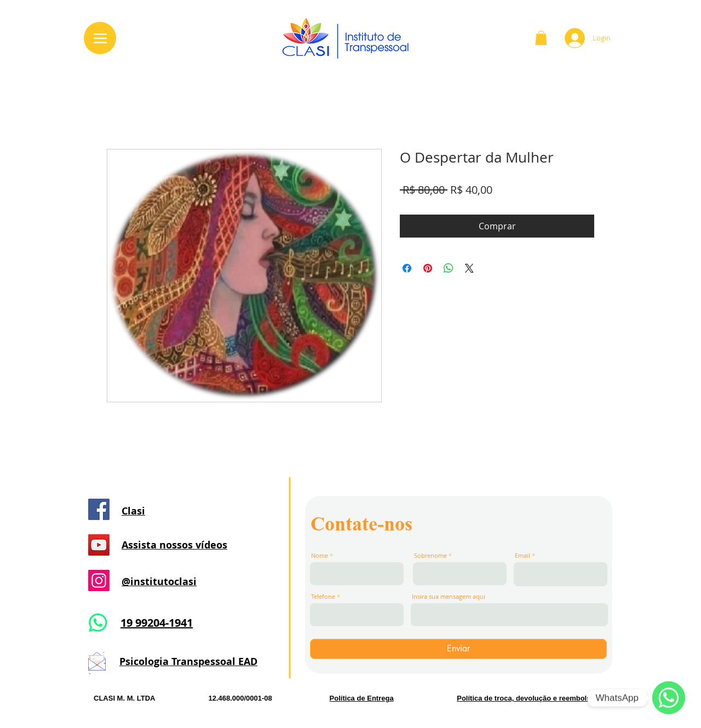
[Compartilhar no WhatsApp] (449, 268)
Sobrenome (430, 555)
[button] (541, 38)
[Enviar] (458, 649)
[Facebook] (99, 509)
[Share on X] (469, 268)
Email (522, 555)
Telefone (323, 596)
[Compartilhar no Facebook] (407, 268)
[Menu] (100, 38)
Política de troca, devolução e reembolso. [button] (527, 698)
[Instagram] (99, 580)
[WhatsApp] (669, 698)
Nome (320, 555)
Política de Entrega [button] (362, 698)
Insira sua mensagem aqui (449, 596)
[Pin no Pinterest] (428, 268)
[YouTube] (99, 545)
